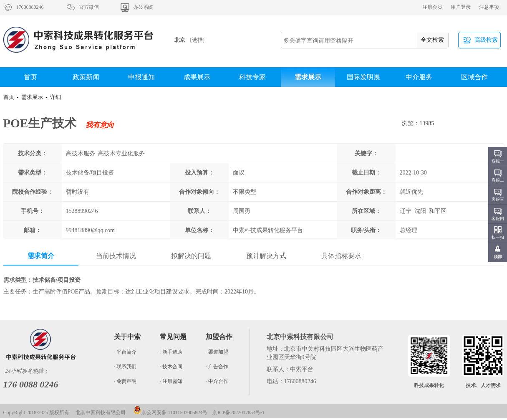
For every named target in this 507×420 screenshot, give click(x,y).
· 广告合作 (217, 367)
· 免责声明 (125, 381)
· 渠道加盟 (217, 352)
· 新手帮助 (171, 352)
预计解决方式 (266, 256)
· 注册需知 (171, 381)
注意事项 (489, 7)
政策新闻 (86, 77)
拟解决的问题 (191, 256)
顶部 (498, 257)
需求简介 (41, 256)
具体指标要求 (341, 256)
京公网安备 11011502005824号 (170, 412)
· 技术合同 (171, 367)
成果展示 (197, 77)
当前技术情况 (116, 256)
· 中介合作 (217, 381)
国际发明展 (363, 77)
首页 (30, 77)
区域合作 (474, 77)
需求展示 (308, 77)
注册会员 (432, 7)
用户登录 (461, 7)
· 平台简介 (125, 352)
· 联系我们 (125, 367)
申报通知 (141, 77)
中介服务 (419, 77)
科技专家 (252, 77)
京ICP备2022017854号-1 (238, 412)
